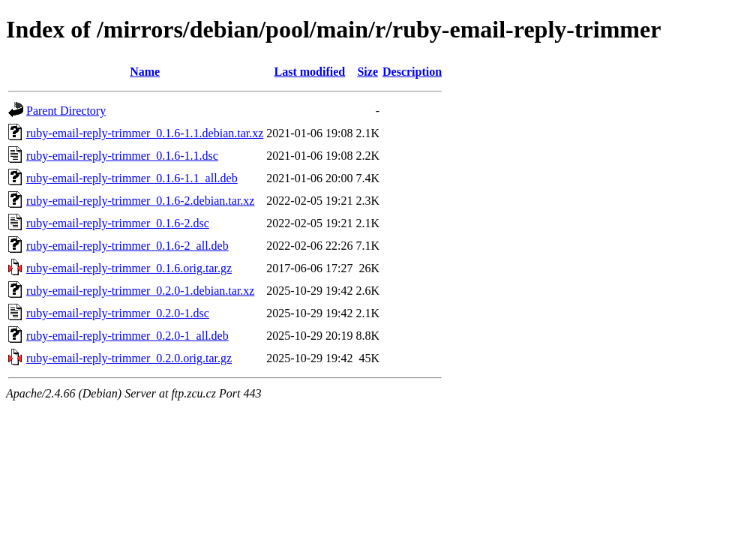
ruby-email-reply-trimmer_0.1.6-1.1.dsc (122, 156)
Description (412, 72)
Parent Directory (66, 111)
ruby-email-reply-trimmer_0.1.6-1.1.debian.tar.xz (145, 133)
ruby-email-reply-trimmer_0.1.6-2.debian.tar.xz (140, 201)
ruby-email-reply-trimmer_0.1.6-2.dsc (118, 223)
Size (367, 72)
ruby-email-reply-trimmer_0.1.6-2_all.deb (127, 246)
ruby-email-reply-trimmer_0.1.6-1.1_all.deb (132, 178)
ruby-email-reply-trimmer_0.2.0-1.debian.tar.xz (140, 291)
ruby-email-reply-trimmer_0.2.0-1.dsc (118, 313)
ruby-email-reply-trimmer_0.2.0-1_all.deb (127, 336)
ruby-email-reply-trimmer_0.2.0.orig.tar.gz (129, 358)
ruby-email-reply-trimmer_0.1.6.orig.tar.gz (129, 268)
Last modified (310, 72)
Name (145, 72)
